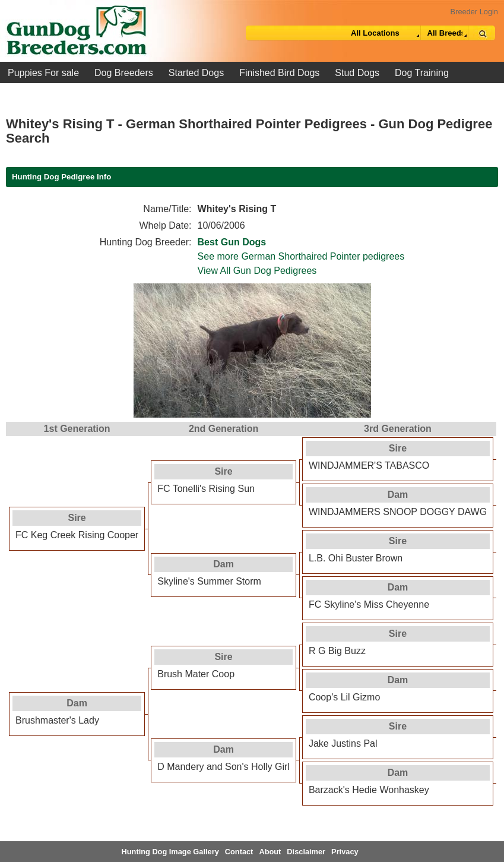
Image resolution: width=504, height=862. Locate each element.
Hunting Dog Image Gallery (170, 852)
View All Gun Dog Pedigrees (257, 271)
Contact (239, 852)
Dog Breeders (124, 73)
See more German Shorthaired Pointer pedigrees (301, 256)
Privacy (345, 852)
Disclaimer (306, 852)
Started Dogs (196, 73)
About (270, 852)
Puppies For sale (43, 73)
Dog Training (422, 73)
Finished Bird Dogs (279, 73)
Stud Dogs (357, 73)
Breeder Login (474, 12)
